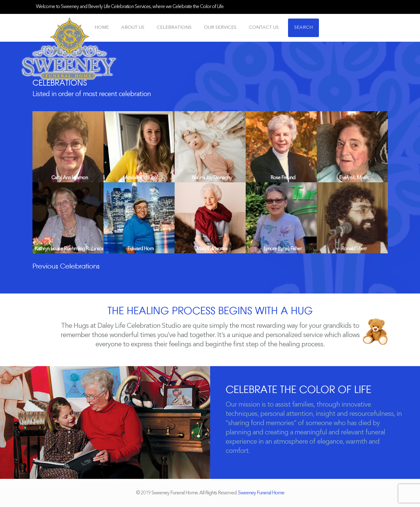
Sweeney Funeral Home (261, 493)
